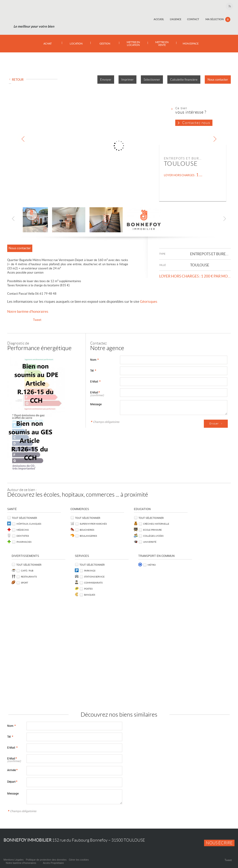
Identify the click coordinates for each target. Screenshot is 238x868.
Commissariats (93, 583)
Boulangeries (88, 536)
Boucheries (87, 530)
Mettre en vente (162, 44)
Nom (94, 360)
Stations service (94, 577)
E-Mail (95, 381)
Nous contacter (218, 80)
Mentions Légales (13, 860)
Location (76, 44)
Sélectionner (152, 80)
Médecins (23, 530)
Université (150, 542)
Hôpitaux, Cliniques (29, 524)
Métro (152, 565)
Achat (48, 44)
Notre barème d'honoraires (28, 311)
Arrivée (12, 770)
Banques (90, 595)
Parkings (90, 571)
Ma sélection (218, 20)
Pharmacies (24, 542)
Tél (93, 371)
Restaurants (29, 577)
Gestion (105, 44)
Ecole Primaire (152, 530)
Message (96, 404)
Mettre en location (133, 44)
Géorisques (149, 302)
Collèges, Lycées (153, 536)
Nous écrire (219, 843)
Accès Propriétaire (53, 863)
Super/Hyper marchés (93, 524)
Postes (88, 589)
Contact (193, 19)
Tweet (37, 320)
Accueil (160, 19)
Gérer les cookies (79, 860)
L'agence (176, 19)
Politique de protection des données (46, 860)
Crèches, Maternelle (156, 524)
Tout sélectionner (24, 518)
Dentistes (23, 536)
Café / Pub (27, 571)
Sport (25, 583)
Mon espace (190, 44)
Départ (12, 782)
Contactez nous (196, 123)
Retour (18, 80)
